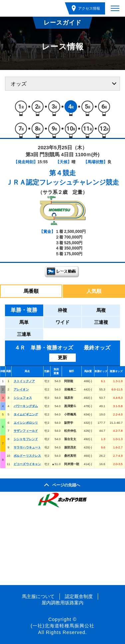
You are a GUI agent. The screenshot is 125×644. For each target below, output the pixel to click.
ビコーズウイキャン (27, 464)
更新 (62, 357)
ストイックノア (24, 381)
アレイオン (21, 389)
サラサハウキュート (27, 447)
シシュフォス (23, 398)
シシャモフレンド (26, 439)
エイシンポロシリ (26, 422)
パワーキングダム (26, 406)
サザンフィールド (26, 431)
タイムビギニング (26, 414)
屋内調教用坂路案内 (62, 603)
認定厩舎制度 (79, 596)
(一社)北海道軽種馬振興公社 (62, 626)
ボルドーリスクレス (27, 455)
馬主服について (38, 596)
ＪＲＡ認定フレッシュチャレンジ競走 (62, 182)
